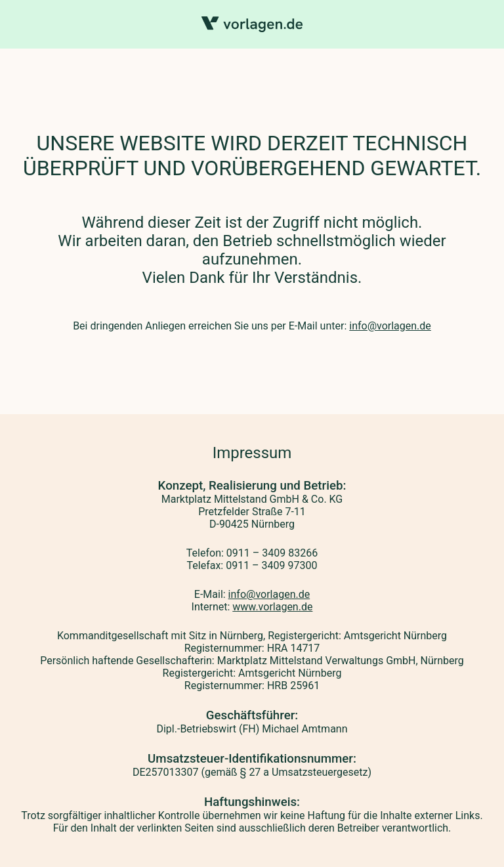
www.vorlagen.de (272, 607)
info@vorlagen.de (390, 326)
